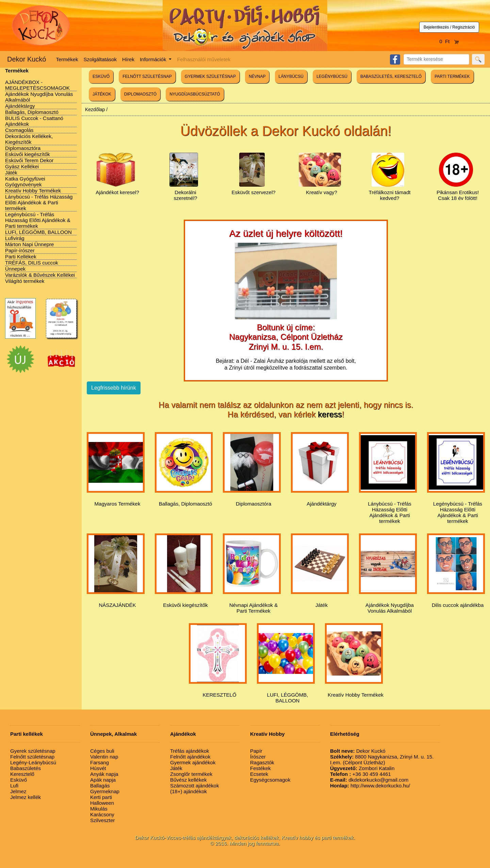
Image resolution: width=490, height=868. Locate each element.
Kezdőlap (95, 109)
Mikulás (99, 809)
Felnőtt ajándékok (190, 757)
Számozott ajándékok (194, 786)
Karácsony (102, 814)
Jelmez (18, 791)
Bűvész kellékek (189, 780)
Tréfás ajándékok (190, 751)
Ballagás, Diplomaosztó (32, 112)
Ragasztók (262, 762)
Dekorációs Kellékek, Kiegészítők (29, 139)
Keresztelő (22, 774)
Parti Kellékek (21, 257)
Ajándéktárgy (20, 106)
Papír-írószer (20, 250)
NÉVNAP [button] (257, 76)
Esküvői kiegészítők (28, 154)
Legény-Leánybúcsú (33, 762)
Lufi (14, 786)
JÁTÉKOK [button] (102, 94)
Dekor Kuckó (27, 59)
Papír (256, 751)
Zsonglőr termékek (191, 774)
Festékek (260, 768)
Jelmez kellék (26, 797)
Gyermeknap (105, 791)
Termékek (67, 59)
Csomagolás (19, 130)
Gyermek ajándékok (193, 762)
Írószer (258, 757)
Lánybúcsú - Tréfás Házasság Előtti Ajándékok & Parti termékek (39, 202)
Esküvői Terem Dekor (29, 160)
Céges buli (102, 751)
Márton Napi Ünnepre (29, 244)
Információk (154, 59)
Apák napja (103, 780)
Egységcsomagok (270, 780)
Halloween (102, 803)
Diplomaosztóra (23, 148)
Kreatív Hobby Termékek (33, 191)
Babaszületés (26, 768)
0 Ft (449, 41)
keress (330, 414)
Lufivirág (15, 238)
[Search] (436, 59)
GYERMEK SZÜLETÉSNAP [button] (210, 76)
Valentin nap (104, 757)
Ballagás (100, 786)
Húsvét (98, 768)
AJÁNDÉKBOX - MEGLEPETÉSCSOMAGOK (37, 85)
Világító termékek (25, 281)
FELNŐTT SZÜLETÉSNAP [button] (147, 76)
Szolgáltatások (100, 59)
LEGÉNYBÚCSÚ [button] (332, 76)
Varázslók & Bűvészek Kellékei (40, 275)
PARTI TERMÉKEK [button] (452, 76)
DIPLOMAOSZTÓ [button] (140, 94)
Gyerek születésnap (33, 751)
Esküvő (19, 780)
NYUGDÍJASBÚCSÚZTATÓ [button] (195, 94)
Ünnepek (15, 269)
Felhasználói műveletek (204, 59)
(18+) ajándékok (189, 791)
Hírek (128, 59)
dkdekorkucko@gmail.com (369, 780)
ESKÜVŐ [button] (101, 76)
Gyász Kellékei (22, 166)
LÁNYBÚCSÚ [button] (291, 76)
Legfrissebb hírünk (114, 388)
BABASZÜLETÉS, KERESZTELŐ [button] (391, 76)
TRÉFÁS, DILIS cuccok (32, 263)
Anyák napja (104, 774)
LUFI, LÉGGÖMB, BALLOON (38, 232)
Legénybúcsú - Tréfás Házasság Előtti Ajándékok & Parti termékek (38, 220)
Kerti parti (101, 797)
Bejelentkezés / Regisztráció (449, 27)
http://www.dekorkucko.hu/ (370, 786)
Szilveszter (103, 820)
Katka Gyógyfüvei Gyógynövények (25, 182)
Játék (11, 173)
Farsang (100, 762)
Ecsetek (259, 774)
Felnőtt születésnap (32, 757)
